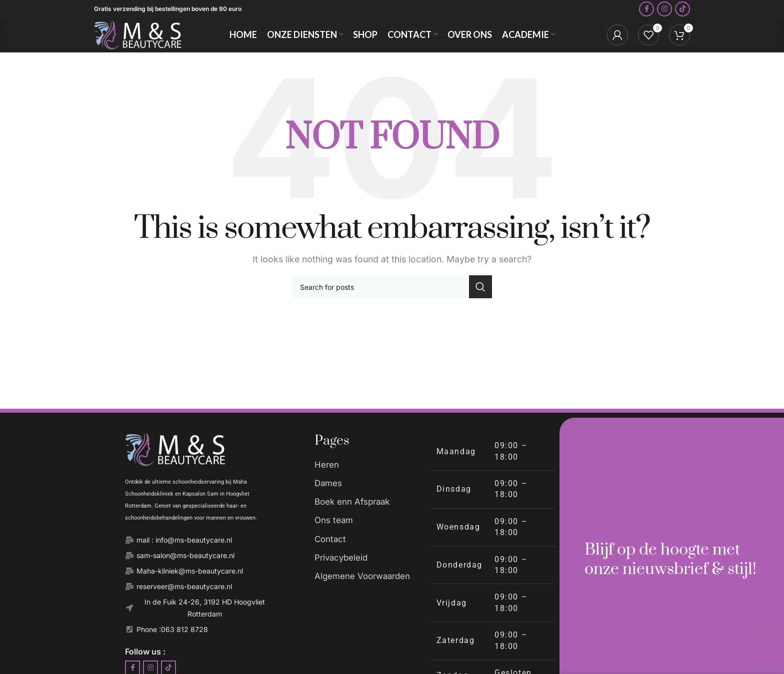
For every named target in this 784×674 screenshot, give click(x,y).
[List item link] (367, 482)
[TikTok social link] (682, 12)
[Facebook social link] (646, 12)
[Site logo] (144, 46)
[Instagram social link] (664, 12)
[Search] (392, 303)
